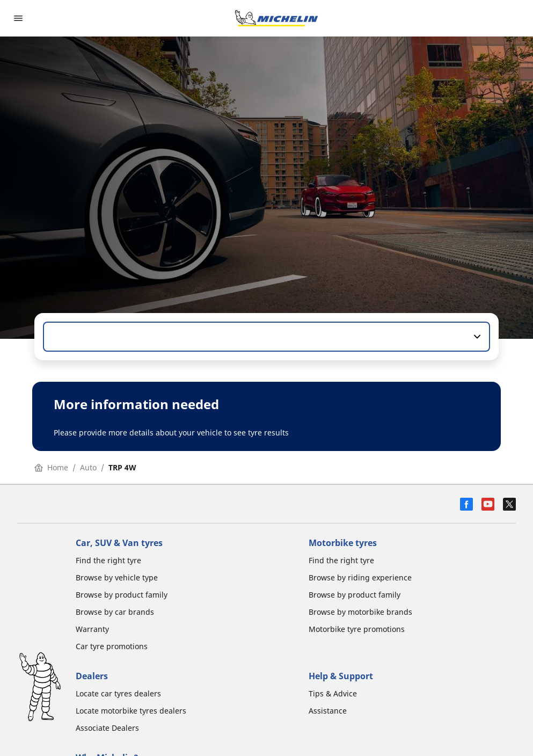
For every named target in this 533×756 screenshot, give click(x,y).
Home (51, 467)
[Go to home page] (276, 18)
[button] (476, 337)
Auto (88, 467)
